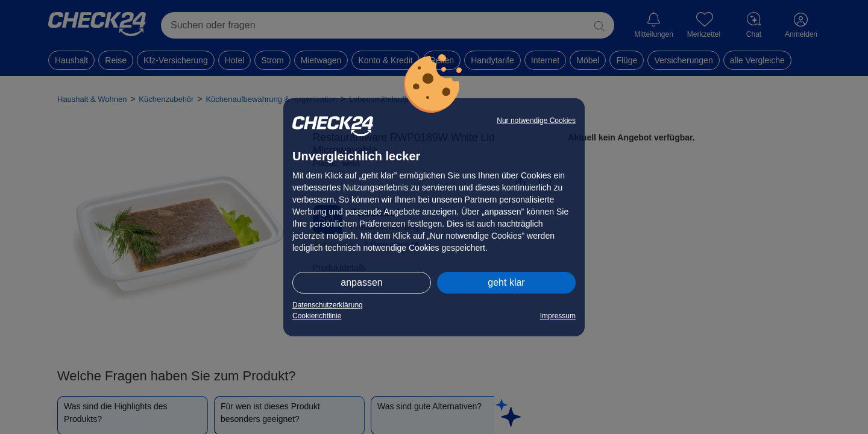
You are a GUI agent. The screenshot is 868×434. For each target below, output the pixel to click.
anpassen (361, 282)
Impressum (558, 316)
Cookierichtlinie (317, 316)
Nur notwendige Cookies (536, 121)
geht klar (506, 282)
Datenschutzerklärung (328, 305)
